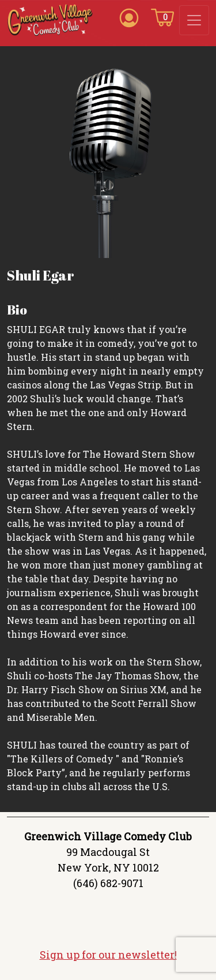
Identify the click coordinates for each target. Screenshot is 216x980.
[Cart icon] (162, 17)
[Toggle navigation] (194, 20)
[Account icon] (129, 17)
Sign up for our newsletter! (108, 955)
